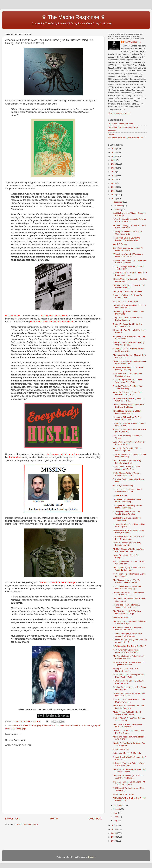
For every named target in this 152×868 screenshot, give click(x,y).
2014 (114, 191)
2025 (114, 149)
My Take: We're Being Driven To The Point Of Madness (129, 286)
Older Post (95, 819)
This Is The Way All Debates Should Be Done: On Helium (129, 406)
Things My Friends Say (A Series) (128, 291)
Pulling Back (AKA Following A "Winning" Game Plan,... (126, 606)
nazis (83, 725)
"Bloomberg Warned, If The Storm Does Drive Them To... (128, 255)
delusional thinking (28, 725)
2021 (114, 164)
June (116, 817)
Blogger (92, 857)
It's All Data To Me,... (122, 749)
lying (39, 725)
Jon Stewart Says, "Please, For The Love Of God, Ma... (129, 538)
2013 (114, 195)
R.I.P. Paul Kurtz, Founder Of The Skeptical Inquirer (128, 375)
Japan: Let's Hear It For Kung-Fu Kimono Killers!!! (127, 296)
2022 (114, 160)
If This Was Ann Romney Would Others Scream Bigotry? (127, 587)
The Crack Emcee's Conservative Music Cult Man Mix (128, 726)
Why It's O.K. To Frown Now (125, 301)
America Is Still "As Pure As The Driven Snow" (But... (127, 418)
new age (90, 725)
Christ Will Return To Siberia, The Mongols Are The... (128, 325)
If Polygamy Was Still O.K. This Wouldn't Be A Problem (127, 513)
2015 (114, 187)
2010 (114, 829)
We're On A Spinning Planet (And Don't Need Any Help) (128, 393)
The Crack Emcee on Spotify (121, 124)
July (116, 813)
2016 (114, 183)
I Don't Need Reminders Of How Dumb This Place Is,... (127, 412)
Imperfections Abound (123, 617)
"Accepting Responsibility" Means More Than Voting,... (128, 500)
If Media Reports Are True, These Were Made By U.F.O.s (128, 381)
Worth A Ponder (120, 244)
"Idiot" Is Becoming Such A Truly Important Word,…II (127, 462)
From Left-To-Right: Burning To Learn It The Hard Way (129, 227)
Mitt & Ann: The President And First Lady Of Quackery (128, 707)
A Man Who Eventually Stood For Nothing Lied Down (128, 629)
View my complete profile (119, 113)
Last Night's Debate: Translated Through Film (127, 519)
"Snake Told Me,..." (121, 495)
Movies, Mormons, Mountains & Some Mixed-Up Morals (130, 362)
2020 (114, 168)
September (119, 805)
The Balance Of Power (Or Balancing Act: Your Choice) (129, 771)
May (116, 821)
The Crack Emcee (132, 42)
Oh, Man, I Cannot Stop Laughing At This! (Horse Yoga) (129, 783)
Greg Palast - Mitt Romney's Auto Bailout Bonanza (128, 319)
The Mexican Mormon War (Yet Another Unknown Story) (127, 581)
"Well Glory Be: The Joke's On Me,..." (129, 646)
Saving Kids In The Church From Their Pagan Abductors (130, 274)
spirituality (17, 729)
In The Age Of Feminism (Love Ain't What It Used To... (129, 400)
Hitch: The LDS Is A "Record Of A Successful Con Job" (128, 490)
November (118, 206)
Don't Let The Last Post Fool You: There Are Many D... (128, 387)
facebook (112, 131)
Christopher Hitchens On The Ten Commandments (128, 233)
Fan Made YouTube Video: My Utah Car (126, 138)
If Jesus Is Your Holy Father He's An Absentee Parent (129, 764)
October (117, 210)
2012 (114, 199)
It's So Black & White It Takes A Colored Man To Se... (127, 468)
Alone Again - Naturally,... (124, 485)
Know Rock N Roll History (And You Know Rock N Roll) (129, 676)
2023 (114, 156)
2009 (114, 833)
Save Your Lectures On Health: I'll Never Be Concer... (128, 249)
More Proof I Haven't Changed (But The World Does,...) (128, 594)
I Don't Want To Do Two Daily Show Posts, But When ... (129, 531)
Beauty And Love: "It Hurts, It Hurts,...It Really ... (126, 670)
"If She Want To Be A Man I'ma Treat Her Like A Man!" (129, 694)
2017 (114, 179)
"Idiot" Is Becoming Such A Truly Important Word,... (127, 544)
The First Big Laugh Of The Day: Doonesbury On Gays (127, 612)
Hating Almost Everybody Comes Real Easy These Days (130, 262)
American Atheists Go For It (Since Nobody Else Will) (128, 369)
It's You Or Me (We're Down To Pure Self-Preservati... (129, 350)
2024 (114, 152)
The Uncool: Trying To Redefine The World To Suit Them (129, 569)
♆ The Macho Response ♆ (56, 17)
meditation (64, 725)
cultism (15, 725)
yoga (24, 729)
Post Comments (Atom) (27, 825)
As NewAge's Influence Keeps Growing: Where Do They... (126, 651)
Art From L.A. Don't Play (124, 794)
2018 (114, 175)
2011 (114, 825)
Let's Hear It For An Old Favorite (127, 753)
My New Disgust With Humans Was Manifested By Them (129, 550)
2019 (114, 172)
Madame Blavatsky (50, 725)
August (117, 809)
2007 (114, 841)
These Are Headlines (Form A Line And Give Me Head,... (128, 777)
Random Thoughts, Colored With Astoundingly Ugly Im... (127, 635)
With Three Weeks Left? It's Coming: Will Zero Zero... (129, 563)
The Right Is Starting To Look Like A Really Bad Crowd (129, 657)
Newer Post (12, 819)
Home (54, 819)
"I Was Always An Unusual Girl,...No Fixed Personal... (129, 682)
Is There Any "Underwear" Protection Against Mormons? (129, 663)
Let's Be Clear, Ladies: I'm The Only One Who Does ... (129, 344)
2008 (114, 837)
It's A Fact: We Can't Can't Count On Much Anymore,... (129, 701)
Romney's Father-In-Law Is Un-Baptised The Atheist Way (127, 239)
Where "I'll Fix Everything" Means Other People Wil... (128, 449)
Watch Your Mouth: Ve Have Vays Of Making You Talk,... (129, 443)
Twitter (111, 134)
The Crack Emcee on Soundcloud (123, 127)
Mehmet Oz (75, 725)
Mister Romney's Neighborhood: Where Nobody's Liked (127, 713)
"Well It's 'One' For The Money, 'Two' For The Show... (129, 732)
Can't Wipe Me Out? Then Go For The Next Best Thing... (130, 455)
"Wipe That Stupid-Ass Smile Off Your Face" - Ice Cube (130, 220)
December (118, 202)
